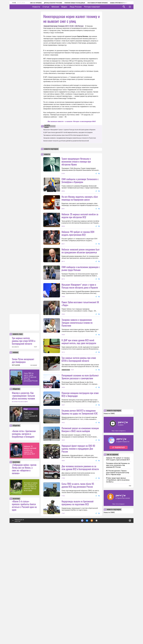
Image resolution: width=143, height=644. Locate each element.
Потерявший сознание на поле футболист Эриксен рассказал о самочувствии (80, 447)
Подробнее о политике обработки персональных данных (100, 626)
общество (16, 495)
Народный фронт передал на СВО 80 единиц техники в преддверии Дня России (78, 537)
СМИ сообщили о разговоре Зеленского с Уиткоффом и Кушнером (80, 180)
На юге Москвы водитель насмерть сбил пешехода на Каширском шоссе (80, 198)
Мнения (61, 7)
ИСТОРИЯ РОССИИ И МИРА (20, 508)
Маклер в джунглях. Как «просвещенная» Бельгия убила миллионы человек (23, 502)
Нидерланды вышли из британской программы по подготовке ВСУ (78, 609)
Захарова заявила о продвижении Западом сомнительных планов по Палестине (70, 138)
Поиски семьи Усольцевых (72, 3)
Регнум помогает (98, 7)
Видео (70, 7)
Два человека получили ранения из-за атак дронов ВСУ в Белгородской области (80, 556)
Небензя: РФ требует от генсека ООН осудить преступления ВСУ (78, 251)
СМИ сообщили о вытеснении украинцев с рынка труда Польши (81, 304)
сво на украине (112, 561)
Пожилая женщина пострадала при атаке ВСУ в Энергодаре (80, 465)
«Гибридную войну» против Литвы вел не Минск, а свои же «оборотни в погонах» (24, 575)
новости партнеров (51, 149)
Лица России (82, 7)
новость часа (18, 440)
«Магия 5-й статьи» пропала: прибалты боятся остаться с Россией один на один (24, 612)
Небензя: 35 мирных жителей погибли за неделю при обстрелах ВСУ (30, 556)
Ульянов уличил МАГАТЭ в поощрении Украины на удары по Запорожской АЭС (80, 483)
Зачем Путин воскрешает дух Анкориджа (23, 466)
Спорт (26, 515)
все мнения (34, 471)
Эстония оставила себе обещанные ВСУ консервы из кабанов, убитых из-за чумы (31, 593)
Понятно (126, 626)
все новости (15, 453)
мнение (15, 459)
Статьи (52, 7)
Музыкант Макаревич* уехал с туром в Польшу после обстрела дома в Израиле (69, 130)
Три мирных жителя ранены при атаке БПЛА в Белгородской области (24, 447)
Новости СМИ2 (109, 520)
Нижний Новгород (50, 26)
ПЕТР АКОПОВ (16, 471)
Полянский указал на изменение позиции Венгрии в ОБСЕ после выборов (80, 518)
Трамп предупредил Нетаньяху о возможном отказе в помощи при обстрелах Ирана (76, 161)
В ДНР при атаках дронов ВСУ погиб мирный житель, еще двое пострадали (68, 132)
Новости (42, 7)
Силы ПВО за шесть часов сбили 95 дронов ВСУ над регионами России (31, 483)
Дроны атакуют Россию (50, 3)
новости (47, 154)
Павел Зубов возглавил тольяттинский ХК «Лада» (31, 521)
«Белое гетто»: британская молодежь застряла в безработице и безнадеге (24, 540)
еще (130, 592)
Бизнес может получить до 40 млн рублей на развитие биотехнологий (66, 141)
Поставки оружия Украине (95, 3)
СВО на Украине (33, 3)
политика (16, 568)
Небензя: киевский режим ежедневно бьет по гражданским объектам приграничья (81, 268)
